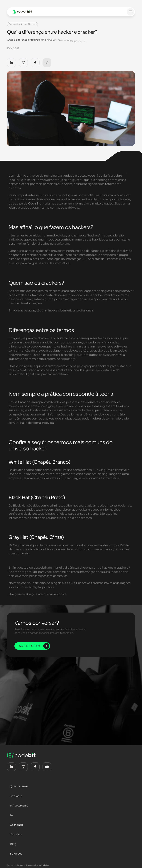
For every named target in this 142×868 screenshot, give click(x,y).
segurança (68, 368)
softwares (64, 253)
